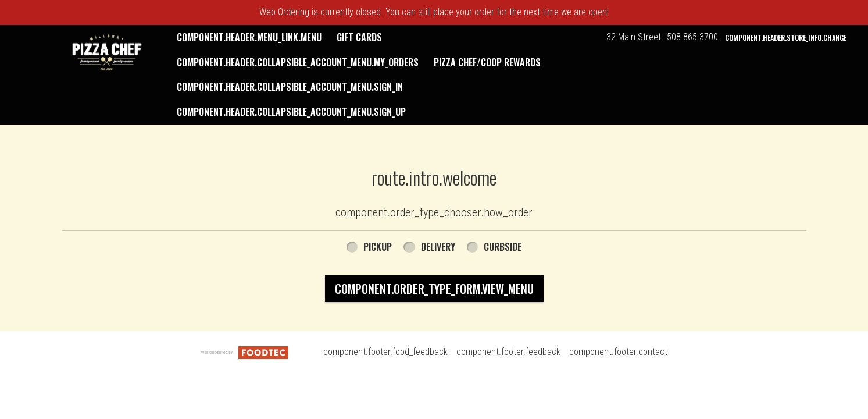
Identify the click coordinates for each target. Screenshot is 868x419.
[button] (107, 52)
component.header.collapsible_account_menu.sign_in (290, 87)
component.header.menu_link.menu (249, 37)
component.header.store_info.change (786, 38)
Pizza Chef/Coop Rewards (487, 62)
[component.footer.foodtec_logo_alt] (245, 352)
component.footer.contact (618, 352)
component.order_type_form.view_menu (434, 289)
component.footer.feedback (508, 352)
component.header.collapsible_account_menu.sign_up (291, 112)
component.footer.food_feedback (385, 352)
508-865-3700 (692, 37)
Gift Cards (359, 37)
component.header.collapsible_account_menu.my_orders (298, 62)
